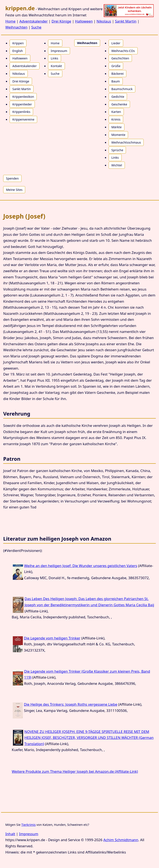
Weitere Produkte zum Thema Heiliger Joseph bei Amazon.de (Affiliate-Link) (75, 771)
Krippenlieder (22, 104)
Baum (116, 81)
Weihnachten (16, 27)
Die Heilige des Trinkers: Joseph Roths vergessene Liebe (71, 704)
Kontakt (56, 66)
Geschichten (120, 58)
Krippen (18, 43)
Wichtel (117, 165)
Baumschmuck (122, 89)
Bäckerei (118, 74)
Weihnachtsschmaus (126, 142)
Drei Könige (61, 21)
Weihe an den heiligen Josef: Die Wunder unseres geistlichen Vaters (81, 566)
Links (55, 58)
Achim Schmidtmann (121, 840)
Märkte (117, 127)
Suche (36, 27)
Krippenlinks (21, 112)
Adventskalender (34, 21)
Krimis (116, 119)
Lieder (116, 43)
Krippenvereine (23, 119)
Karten (116, 112)
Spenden (12, 178)
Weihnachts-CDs (123, 51)
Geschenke (119, 104)
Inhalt (10, 834)
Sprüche (117, 150)
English (18, 51)
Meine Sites (14, 190)
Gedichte (118, 97)
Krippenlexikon (23, 97)
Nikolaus (104, 21)
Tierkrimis (28, 825)
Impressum (59, 51)
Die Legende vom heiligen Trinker (52, 638)
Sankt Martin (126, 21)
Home (10, 21)
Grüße (116, 66)
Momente (118, 135)
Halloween (84, 21)
